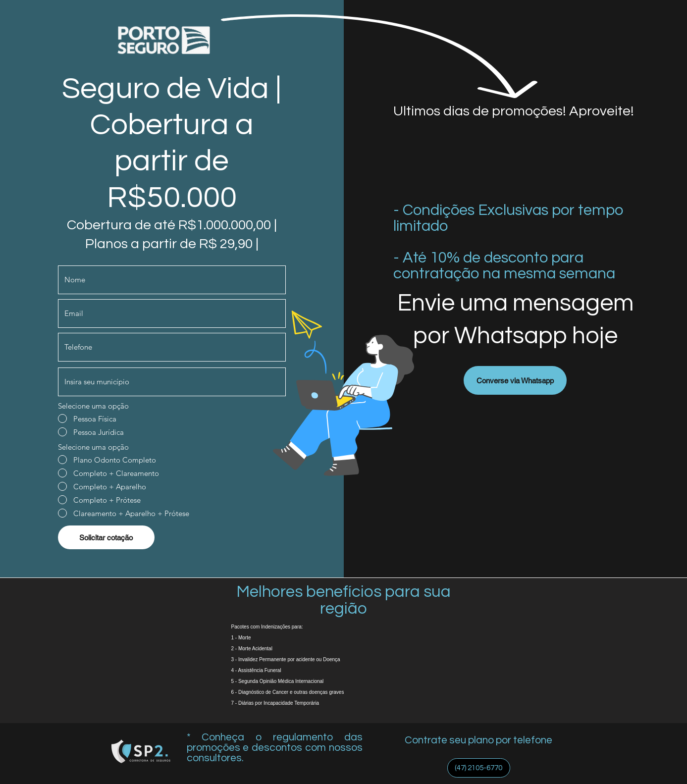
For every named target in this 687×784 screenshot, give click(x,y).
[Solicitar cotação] (106, 537)
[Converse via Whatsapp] (515, 380)
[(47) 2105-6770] (479, 768)
